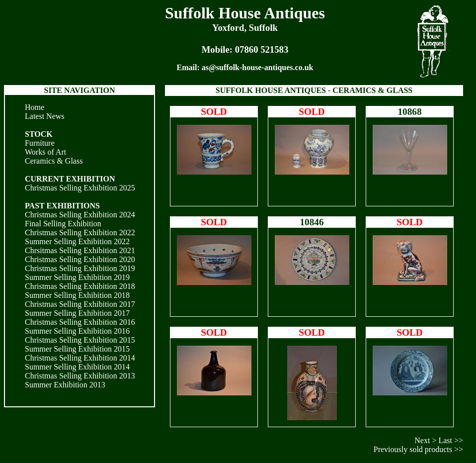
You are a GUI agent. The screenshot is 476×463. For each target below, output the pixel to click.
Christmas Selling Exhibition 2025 (80, 188)
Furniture (40, 143)
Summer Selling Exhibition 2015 (77, 349)
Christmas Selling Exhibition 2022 (80, 232)
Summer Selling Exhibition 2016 (77, 331)
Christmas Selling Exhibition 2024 (80, 215)
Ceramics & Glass (54, 161)
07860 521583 (262, 49)
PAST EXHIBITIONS (62, 206)
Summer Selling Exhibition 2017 (77, 313)
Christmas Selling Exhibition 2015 (80, 340)
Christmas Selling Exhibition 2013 (80, 376)
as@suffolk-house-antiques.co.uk (258, 67)
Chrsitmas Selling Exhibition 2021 (80, 250)
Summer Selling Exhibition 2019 (77, 277)
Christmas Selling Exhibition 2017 (80, 304)
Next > (425, 440)
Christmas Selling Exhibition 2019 (80, 268)
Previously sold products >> (418, 449)
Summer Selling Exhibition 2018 (77, 295)
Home (35, 107)
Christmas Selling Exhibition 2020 (80, 259)
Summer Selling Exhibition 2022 (77, 241)
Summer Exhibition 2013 (65, 385)
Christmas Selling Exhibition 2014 (80, 358)
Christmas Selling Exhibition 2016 (80, 322)
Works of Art (45, 152)
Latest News (45, 116)
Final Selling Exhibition (63, 224)
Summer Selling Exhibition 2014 (77, 367)
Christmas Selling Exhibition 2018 (80, 286)
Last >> (451, 440)
